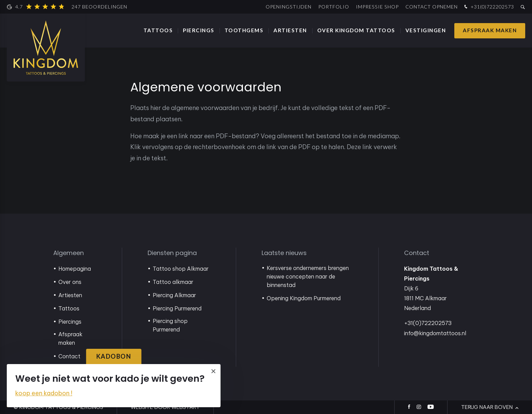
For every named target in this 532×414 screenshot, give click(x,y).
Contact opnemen (432, 7)
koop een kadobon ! (44, 393)
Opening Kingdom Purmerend (304, 298)
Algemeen (69, 253)
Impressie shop (377, 7)
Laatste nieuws (284, 253)
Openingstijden (289, 7)
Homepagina (75, 269)
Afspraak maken (490, 30)
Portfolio (334, 7)
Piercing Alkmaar (174, 295)
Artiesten (290, 30)
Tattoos (158, 30)
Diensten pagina (172, 253)
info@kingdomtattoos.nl (435, 333)
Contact (69, 356)
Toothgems (244, 30)
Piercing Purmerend (177, 308)
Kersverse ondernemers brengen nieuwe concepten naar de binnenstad (308, 276)
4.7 (67, 7)
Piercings (199, 30)
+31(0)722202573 (488, 7)
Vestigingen (426, 30)
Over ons (70, 282)
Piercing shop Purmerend (170, 325)
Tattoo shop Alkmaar (181, 269)
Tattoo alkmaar (173, 282)
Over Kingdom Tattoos (356, 30)
